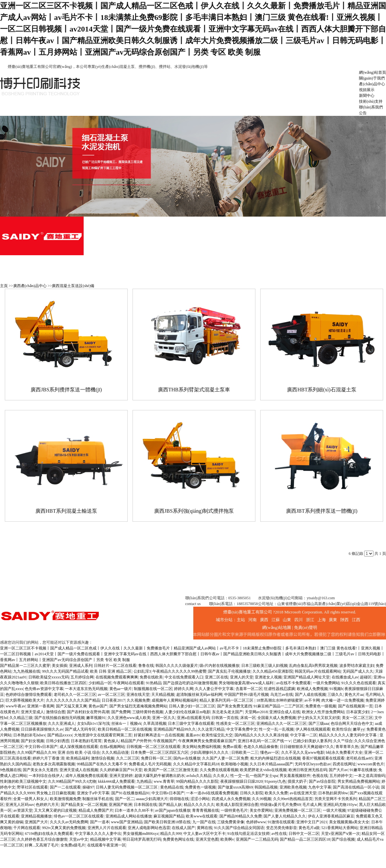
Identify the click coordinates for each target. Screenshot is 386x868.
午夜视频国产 (165, 741)
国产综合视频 (343, 839)
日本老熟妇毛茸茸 (86, 741)
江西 (356, 620)
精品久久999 (171, 834)
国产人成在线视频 (310, 695)
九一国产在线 (204, 822)
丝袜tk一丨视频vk (126, 723)
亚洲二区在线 (216, 677)
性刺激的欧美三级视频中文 (23, 781)
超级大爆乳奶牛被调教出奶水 (160, 776)
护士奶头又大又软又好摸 (319, 718)
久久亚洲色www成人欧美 (129, 718)
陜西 (345, 620)
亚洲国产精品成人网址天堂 (307, 677)
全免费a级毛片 (73, 845)
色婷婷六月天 (47, 805)
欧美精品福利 (78, 758)
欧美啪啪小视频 (234, 764)
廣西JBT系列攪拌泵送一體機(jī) (322, 511)
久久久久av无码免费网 (69, 822)
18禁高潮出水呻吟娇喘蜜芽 (280, 700)
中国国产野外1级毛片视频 (246, 695)
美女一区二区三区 (357, 718)
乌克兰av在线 (282, 695)
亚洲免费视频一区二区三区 (298, 810)
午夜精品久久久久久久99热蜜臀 (179, 671)
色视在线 (320, 776)
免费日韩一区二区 (156, 758)
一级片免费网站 (326, 683)
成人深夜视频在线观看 (79, 747)
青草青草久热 (347, 747)
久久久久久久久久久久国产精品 (73, 700)
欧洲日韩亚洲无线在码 (308, 770)
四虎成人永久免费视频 (231, 799)
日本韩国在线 (145, 805)
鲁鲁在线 (146, 666)
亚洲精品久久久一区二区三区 (281, 723)
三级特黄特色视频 (148, 712)
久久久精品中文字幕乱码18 (196, 764)
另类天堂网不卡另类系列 (335, 799)
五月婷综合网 (82, 677)
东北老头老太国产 (227, 712)
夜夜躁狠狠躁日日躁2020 (242, 781)
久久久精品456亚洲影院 (273, 671)
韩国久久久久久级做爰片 (177, 666)
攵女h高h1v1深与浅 (93, 723)
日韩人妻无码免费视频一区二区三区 (127, 787)
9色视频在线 (11, 770)
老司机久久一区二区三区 (75, 695)
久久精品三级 (21, 718)
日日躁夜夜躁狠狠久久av (42, 729)
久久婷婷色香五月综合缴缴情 (42, 839)
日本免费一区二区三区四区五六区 (160, 752)
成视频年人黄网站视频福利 (175, 700)
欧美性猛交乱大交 (217, 735)
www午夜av (15, 706)
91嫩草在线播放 (363, 770)
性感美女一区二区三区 (235, 723)
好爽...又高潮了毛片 (42, 845)
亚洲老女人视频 (268, 677)
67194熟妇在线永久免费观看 (49, 834)
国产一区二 (125, 799)
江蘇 (276, 620)
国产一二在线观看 (65, 787)
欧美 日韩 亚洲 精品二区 (111, 671)
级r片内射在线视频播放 (219, 666)
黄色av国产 (98, 706)
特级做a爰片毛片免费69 (280, 805)
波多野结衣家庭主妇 (357, 666)
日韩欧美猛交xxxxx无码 (49, 677)
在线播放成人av (345, 677)
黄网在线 (205, 828)
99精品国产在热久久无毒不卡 (102, 764)
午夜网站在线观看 (129, 683)
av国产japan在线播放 (173, 810)
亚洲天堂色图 (207, 839)
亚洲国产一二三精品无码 (257, 839)
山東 (287, 620)
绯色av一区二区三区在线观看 (79, 816)
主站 (241, 620)
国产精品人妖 (170, 805)
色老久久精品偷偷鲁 (261, 747)
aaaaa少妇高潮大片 (152, 799)
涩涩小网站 (200, 799)
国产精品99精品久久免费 (241, 816)
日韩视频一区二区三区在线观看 (153, 747)
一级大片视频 (334, 810)
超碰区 (366, 677)
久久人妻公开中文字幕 (214, 689)
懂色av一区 (270, 752)
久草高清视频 (155, 723)
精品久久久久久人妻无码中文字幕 (348, 735)
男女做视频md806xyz (141, 834)
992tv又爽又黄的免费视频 (64, 828)
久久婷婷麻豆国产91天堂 (121, 770)
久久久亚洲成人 (61, 723)
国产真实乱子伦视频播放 (229, 671)
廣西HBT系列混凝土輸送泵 (66, 511)
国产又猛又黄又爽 (71, 706)
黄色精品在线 (172, 787)
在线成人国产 (183, 828)
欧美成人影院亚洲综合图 (237, 805)
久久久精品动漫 (115, 752)
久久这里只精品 (211, 729)
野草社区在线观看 (32, 787)
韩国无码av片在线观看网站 (318, 671)
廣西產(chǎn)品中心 (30, 286)
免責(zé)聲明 (306, 627)
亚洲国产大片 (36, 822)
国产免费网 (121, 712)
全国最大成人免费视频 (277, 718)
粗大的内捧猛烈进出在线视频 (275, 758)
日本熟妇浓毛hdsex (29, 735)
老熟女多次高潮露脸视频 (54, 764)
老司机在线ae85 (359, 758)
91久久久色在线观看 (359, 683)
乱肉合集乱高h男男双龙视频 (313, 666)
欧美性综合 (342, 729)
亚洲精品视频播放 (36, 816)
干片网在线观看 (27, 828)
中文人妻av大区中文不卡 (204, 834)
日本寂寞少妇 (358, 712)
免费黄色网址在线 (178, 839)
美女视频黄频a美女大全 (349, 822)
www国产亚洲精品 (127, 822)
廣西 (264, 620)
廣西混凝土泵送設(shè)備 (73, 286)
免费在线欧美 (151, 677)
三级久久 (335, 695)
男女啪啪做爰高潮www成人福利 (247, 683)
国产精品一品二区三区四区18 (305, 839)
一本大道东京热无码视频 (86, 689)
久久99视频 (262, 799)
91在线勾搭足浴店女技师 (248, 834)
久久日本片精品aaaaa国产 (271, 764)
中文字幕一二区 (304, 735)
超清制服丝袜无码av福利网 (199, 695)
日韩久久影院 (252, 793)
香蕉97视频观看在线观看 (323, 758)
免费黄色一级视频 (321, 706)
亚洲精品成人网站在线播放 (129, 816)
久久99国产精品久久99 (36, 752)
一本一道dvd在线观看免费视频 (212, 793)
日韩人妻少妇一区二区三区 (192, 706)
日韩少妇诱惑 (58, 741)
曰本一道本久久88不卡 (134, 810)
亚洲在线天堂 (138, 695)
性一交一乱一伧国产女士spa (254, 776)
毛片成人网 (312, 805)
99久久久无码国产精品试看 (65, 671)
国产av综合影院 (322, 781)
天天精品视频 (163, 695)
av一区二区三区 (111, 695)
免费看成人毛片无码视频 (150, 764)
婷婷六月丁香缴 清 (48, 758)
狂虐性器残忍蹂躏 (280, 689)
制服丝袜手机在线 (98, 799)
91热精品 (154, 683)
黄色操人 (111, 741)
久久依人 (221, 776)
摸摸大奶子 (297, 781)
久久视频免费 (138, 700)
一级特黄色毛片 (234, 810)
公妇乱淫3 (142, 671)
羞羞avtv (193, 735)
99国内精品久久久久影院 (197, 781)
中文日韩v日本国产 (41, 747)
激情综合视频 (103, 758)
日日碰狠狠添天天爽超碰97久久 (307, 747)
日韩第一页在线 (225, 718)
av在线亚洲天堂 (303, 793)
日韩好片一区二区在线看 (115, 666)
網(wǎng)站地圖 (277, 627)
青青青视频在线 (206, 810)
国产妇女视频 (32, 741)
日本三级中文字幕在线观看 (191, 723)
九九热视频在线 (27, 671)
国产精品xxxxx (60, 735)
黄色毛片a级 (309, 828)
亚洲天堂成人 (32, 712)
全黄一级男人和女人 (31, 799)
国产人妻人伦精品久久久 (285, 816)
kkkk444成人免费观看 (116, 781)
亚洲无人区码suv (20, 805)
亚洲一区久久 (164, 718)
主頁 (4, 286)
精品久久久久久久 (199, 805)
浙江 (310, 620)
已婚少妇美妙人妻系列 (312, 741)
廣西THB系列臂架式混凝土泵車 (194, 390)
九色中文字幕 (320, 787)
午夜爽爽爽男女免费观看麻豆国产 (207, 741)
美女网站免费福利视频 (201, 747)
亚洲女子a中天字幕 (93, 793)
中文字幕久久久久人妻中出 (98, 834)
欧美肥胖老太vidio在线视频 (263, 770)
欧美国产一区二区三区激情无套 (171, 770)
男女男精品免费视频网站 (359, 781)
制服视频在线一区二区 (153, 689)
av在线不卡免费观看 (294, 683)
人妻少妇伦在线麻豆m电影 (187, 712)
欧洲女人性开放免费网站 (323, 712)
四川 (299, 620)
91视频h (336, 689)
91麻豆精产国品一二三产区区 (279, 706)
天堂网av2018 (256, 712)
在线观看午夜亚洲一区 (106, 845)
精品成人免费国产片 (96, 810)
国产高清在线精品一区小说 (356, 787)
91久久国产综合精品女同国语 (239, 828)
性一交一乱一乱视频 (276, 729)
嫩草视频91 (96, 718)
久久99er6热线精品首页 (293, 799)
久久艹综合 (343, 741)
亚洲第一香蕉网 (41, 706)
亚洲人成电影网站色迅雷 (149, 828)
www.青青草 (164, 781)
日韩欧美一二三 (245, 752)
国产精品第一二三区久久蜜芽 (25, 666)
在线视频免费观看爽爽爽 (117, 677)
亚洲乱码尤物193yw (340, 805)
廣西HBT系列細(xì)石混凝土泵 (322, 390)
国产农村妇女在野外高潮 (88, 712)
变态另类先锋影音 (281, 828)
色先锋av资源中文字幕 (44, 689)
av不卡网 (312, 700)
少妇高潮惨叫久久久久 (210, 752)
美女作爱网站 (261, 810)
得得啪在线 (179, 799)
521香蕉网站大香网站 (340, 828)
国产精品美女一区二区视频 (84, 805)
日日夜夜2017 (113, 700)
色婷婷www (256, 822)
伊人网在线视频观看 (313, 729)
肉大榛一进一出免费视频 (343, 700)
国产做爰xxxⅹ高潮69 (235, 787)
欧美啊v (227, 839)
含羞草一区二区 (249, 689)
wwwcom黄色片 (371, 764)
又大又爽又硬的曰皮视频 (55, 810)
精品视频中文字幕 (106, 839)
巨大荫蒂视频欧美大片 (25, 700)
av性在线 (279, 834)
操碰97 (88, 787)
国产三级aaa (319, 723)
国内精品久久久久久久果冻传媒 (262, 735)
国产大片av (338, 770)
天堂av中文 (79, 839)
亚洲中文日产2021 (312, 822)
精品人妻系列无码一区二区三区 (227, 700)
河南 (253, 620)
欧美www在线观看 (202, 816)
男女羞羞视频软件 (295, 776)
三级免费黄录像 (231, 822)
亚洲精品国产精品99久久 (175, 729)
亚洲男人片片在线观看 (107, 828)
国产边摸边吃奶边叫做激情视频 (190, 683)
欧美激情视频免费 (65, 799)
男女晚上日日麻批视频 (56, 793)
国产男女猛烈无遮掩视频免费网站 (138, 706)
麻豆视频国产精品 (169, 816)
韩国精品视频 (266, 787)
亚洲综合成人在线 (285, 712)
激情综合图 (56, 712)
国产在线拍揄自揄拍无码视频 (60, 718)
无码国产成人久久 (358, 671)
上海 (322, 620)
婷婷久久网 (184, 689)
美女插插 (60, 666)
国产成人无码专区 (80, 729)
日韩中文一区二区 (304, 834)
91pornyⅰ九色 (275, 781)
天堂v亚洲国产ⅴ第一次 (340, 834)
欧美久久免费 (276, 793)
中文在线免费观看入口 (184, 677)
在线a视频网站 (112, 747)
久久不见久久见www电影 (303, 752)
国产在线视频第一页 (355, 706)
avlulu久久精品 (199, 776)
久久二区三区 (128, 758)
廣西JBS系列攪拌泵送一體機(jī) (66, 390)
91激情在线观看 (281, 822)
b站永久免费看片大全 (344, 752)
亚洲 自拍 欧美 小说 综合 (79, 752)
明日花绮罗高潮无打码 (142, 839)
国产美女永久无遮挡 (40, 770)
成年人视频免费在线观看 (87, 776)
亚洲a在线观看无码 (193, 718)
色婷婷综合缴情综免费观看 (29, 695)
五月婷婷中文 (341, 776)
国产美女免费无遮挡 (234, 706)
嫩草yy (359, 729)
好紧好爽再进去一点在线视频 (159, 735)
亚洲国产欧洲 (120, 805)
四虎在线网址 (344, 764)
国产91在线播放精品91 (131, 793)
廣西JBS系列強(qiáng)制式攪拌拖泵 (194, 511)
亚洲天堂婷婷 (121, 776)
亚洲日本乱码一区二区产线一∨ (264, 741)
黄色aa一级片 (121, 689)
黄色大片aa (354, 695)
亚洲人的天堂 (242, 677)
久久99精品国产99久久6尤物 (72, 781)
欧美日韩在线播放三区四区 (63, 683)
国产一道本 (100, 822)
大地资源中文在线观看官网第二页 (103, 735)
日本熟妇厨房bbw (333, 793)
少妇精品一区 (100, 683)
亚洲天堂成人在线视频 (79, 770)
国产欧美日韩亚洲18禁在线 (167, 822)
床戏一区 (248, 718)
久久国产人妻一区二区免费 (225, 758)
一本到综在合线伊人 (46, 776)
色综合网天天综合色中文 (352, 723)
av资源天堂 (23, 810)
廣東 (333, 620)
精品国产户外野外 (136, 741)
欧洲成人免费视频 (312, 689)
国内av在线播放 (187, 758)
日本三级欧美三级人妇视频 (264, 666)
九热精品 (144, 781)
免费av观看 (232, 747)
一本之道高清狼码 (370, 776)
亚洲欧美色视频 (293, 787)
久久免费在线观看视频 (219, 770)
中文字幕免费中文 (242, 729)
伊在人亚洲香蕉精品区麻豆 (331, 816)
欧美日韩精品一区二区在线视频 (125, 729)
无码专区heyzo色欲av (313, 764)
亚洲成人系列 (81, 666)
